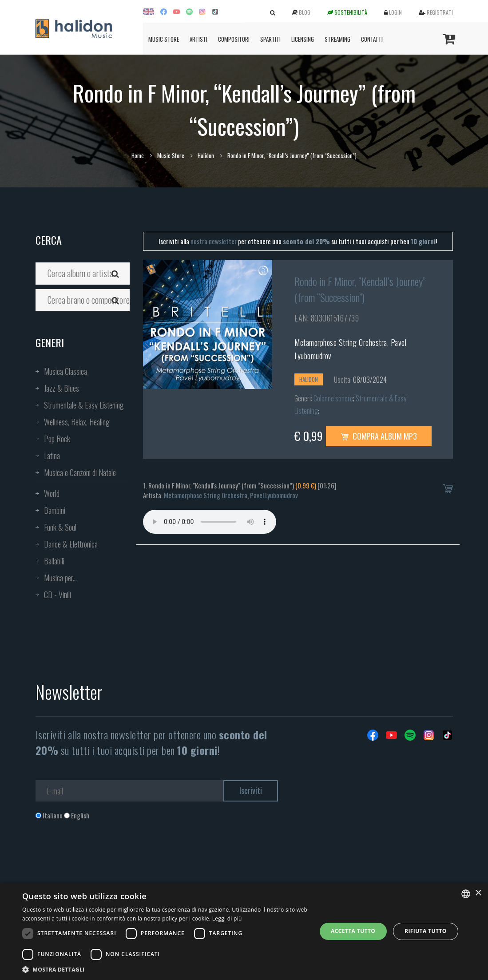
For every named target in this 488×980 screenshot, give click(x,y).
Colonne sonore (333, 398)
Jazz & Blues (61, 388)
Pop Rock (57, 439)
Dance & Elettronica (71, 544)
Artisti (198, 39)
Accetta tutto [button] (353, 931)
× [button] (478, 893)
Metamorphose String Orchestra (341, 342)
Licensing (303, 39)
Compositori (234, 39)
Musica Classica (65, 371)
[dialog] (244, 931)
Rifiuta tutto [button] (426, 931)
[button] (165, 969)
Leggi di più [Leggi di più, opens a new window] (227, 919)
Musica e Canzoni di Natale (80, 472)
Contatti (372, 39)
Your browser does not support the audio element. (210, 522)
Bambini (55, 510)
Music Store (164, 39)
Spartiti (270, 39)
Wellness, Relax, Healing (77, 422)
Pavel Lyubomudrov (274, 495)
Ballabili (54, 561)
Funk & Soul (60, 527)
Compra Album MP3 (379, 436)
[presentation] (103, 856)
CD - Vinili (58, 595)
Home (138, 155)
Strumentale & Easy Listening (84, 405)
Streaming (337, 39)
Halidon (206, 155)
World (52, 493)
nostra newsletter (214, 241)
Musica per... (60, 578)
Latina (52, 456)
